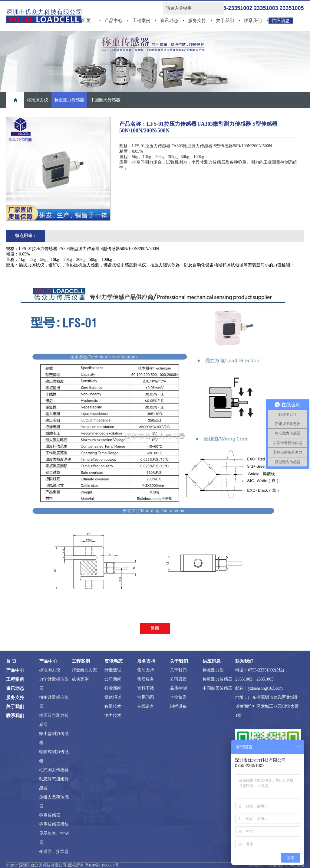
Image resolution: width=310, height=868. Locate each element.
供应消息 (281, 21)
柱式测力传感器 (54, 770)
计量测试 (113, 670)
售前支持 (146, 670)
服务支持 (197, 21)
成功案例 (80, 679)
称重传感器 (50, 815)
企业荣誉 (178, 697)
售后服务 (146, 679)
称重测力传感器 (69, 100)
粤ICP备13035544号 (102, 865)
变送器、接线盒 (54, 852)
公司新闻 (113, 679)
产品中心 (114, 21)
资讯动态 (169, 21)
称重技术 (113, 706)
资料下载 (146, 688)
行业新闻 (113, 688)
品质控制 (178, 688)
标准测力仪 (38, 100)
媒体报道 (113, 697)
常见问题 (146, 697)
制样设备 (178, 706)
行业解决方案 (84, 670)
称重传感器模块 (54, 824)
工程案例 (141, 21)
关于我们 (225, 21)
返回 (155, 628)
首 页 (86, 21)
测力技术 (113, 715)
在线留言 (146, 706)
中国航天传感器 (105, 100)
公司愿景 (178, 679)
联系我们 (253, 21)
